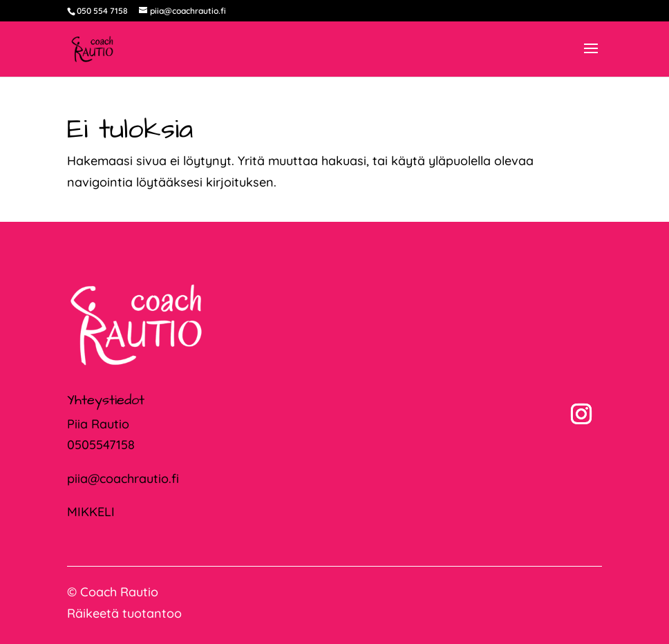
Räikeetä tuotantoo (124, 613)
